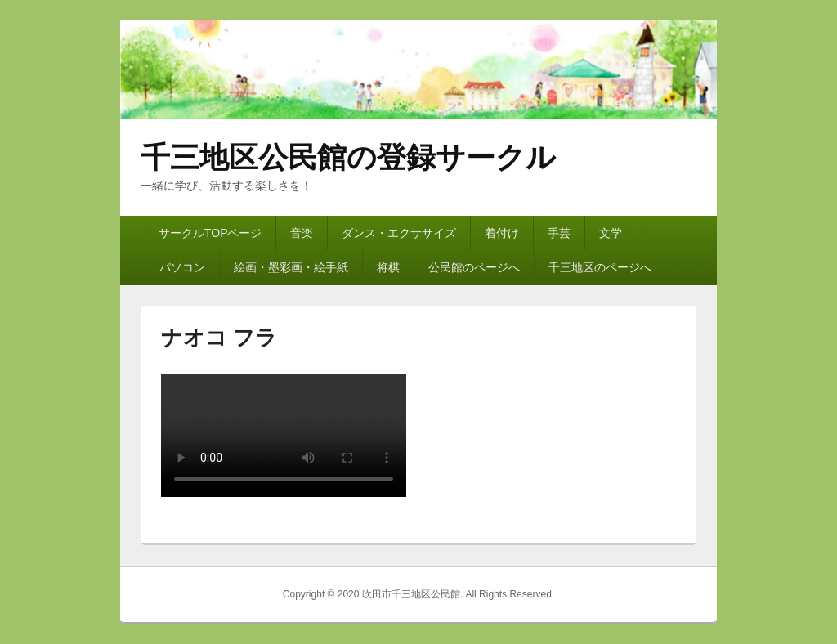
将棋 (388, 267)
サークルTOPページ (210, 233)
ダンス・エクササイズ (399, 233)
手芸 (559, 233)
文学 (611, 233)
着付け (502, 233)
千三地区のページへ (600, 267)
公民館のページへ (474, 267)
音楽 (302, 233)
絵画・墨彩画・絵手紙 (291, 267)
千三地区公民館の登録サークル (348, 157)
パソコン (182, 267)
